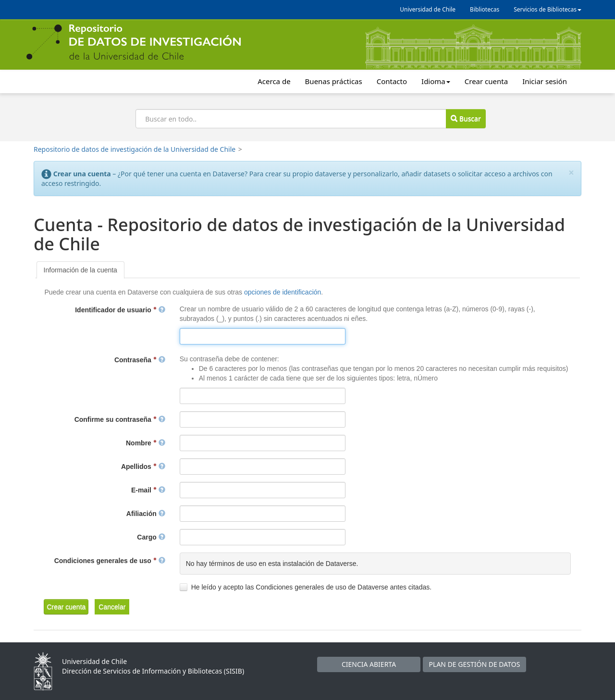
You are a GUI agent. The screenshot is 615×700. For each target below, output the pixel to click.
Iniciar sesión (545, 81)
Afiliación (146, 514)
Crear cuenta (486, 81)
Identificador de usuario (120, 310)
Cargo (151, 537)
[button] (66, 607)
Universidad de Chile (428, 9)
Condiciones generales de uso (110, 561)
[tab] (80, 270)
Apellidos (143, 467)
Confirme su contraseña (120, 419)
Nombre (146, 443)
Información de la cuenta (80, 270)
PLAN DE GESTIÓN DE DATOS (475, 664)
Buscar (466, 118)
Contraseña (140, 360)
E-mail (148, 490)
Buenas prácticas (334, 81)
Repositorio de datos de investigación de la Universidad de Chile (135, 149)
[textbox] (263, 336)
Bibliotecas (485, 9)
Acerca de (274, 81)
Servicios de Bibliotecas (547, 9)
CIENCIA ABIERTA (369, 664)
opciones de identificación (283, 292)
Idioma (436, 81)
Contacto (392, 81)
